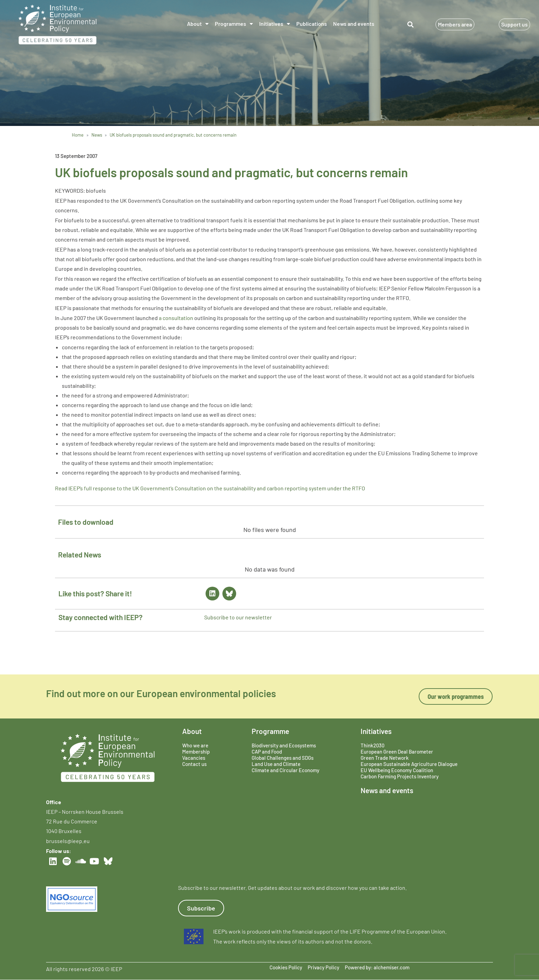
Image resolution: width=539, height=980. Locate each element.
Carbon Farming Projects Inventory (400, 776)
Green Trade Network (385, 758)
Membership (196, 752)
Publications (312, 24)
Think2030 (372, 745)
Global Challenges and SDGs (283, 758)
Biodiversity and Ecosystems (284, 745)
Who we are (195, 745)
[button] (411, 25)
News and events (354, 24)
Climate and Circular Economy (285, 770)
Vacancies (194, 758)
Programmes (234, 24)
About (198, 24)
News (97, 135)
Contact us (194, 764)
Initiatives (275, 24)
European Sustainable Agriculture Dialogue (409, 764)
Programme (270, 731)
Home (78, 135)
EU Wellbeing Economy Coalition (397, 770)
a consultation (176, 318)
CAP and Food (267, 752)
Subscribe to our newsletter (238, 617)
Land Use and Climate (276, 764)
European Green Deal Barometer (397, 752)
